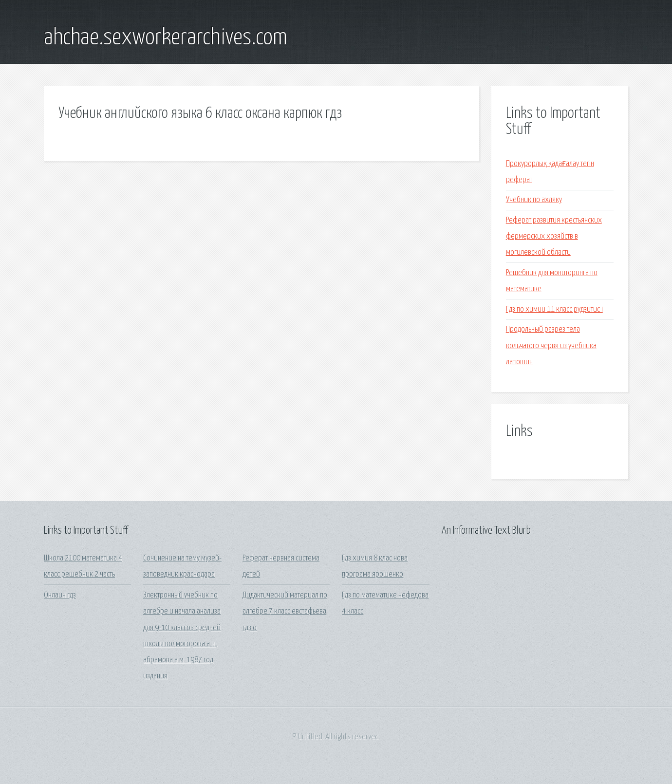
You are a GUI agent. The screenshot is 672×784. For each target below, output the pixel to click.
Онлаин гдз (60, 595)
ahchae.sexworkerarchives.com (166, 38)
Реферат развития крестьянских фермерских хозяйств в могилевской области (554, 237)
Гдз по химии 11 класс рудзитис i (554, 309)
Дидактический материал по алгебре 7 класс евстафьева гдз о (285, 612)
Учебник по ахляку (534, 200)
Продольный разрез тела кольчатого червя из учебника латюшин (551, 346)
